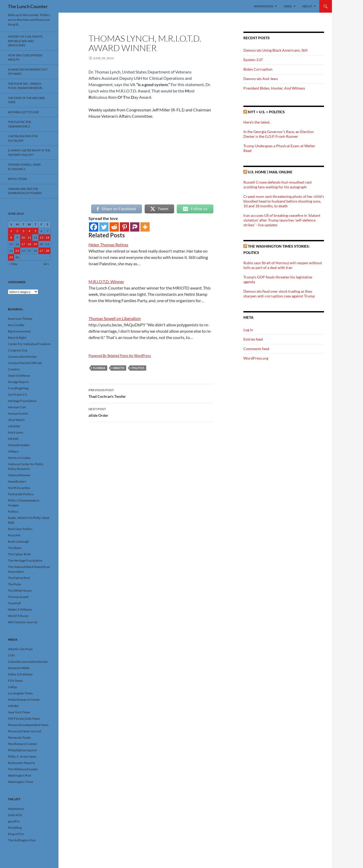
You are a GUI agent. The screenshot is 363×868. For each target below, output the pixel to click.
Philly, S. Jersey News (22, 756)
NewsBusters (17, 481)
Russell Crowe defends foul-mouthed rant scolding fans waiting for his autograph (278, 185)
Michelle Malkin (19, 445)
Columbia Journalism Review (28, 662)
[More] (145, 227)
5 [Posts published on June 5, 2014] (35, 231)
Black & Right (17, 338)
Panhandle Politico (21, 494)
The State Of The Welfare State (26, 100)
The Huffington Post (22, 840)
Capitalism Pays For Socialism (23, 138)
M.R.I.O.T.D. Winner (106, 281)
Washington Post (19, 775)
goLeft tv (14, 821)
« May (13, 264)
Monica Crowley (19, 458)
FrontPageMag (18, 388)
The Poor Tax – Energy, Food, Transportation (25, 86)
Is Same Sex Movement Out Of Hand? (28, 72)
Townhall (14, 603)
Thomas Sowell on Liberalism (115, 318)
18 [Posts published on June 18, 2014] (29, 244)
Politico (13, 511)
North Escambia (19, 488)
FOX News (15, 681)
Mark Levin (16, 432)
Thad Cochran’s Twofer (151, 393)
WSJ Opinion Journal (23, 622)
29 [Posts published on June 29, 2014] (11, 257)
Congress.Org (18, 350)
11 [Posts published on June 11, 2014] (29, 237)
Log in (248, 330)
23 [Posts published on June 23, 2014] (17, 251)
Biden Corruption (258, 69)
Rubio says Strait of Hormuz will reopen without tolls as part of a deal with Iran (283, 265)
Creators (14, 369)
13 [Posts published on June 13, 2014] (41, 237)
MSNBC (13, 706)
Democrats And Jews (261, 79)
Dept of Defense (19, 376)
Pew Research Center (23, 744)
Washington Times (21, 782)
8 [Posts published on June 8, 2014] (11, 237)
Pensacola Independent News (28, 725)
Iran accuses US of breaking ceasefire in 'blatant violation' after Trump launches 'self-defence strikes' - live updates (282, 220)
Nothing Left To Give (23, 112)
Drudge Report (18, 382)
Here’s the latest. (257, 122)
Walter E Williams (20, 609)
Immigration (264, 6)
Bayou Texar (17, 179)
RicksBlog (15, 828)
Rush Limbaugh (19, 541)
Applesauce (16, 809)
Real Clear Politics (20, 529)
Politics (138, 368)
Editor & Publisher (20, 674)
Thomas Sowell (18, 597)
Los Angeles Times (20, 693)
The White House (20, 590)
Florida (99, 368)
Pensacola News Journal (24, 731)
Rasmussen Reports (21, 763)
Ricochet (14, 535)
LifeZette (14, 426)
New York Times (19, 712)
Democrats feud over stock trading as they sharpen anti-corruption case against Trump (279, 294)
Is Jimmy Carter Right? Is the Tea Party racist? (29, 153)
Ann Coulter (16, 325)
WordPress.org (256, 358)
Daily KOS (15, 815)
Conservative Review (22, 357)
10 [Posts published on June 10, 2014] (23, 237)
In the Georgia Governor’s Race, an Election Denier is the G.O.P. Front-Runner (279, 134)
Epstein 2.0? (253, 60)
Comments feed (256, 349)
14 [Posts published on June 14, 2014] (47, 237)
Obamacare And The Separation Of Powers (25, 191)
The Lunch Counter (28, 6)
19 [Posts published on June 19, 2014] (35, 244)
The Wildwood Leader (23, 769)
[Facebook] (94, 227)
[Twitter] (104, 227)
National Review (19, 475)
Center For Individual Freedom (29, 344)
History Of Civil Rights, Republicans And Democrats (25, 41)
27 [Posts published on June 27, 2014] (41, 251)
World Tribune (18, 616)
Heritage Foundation (22, 401)
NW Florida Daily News (24, 719)
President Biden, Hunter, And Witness (274, 88)
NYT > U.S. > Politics (266, 112)
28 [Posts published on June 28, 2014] (47, 251)
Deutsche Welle (19, 668)
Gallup (13, 687)
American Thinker (20, 319)
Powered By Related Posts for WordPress (120, 356)
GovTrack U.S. (18, 394)
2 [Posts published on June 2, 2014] (17, 231)
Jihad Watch (16, 420)
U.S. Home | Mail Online (270, 172)
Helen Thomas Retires (108, 245)
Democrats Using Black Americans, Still (276, 50)
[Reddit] (114, 227)
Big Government (19, 331)
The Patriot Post (19, 578)
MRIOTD (119, 368)
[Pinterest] (124, 227)
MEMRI (13, 439)
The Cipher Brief (19, 554)
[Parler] (135, 227)
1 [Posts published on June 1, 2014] (11, 231)
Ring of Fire (16, 834)
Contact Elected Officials (25, 363)
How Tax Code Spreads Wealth (25, 57)
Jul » (46, 264)
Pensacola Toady (19, 737)
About (307, 6)
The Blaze (15, 548)
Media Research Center (24, 700)
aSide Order (151, 412)
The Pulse (14, 584)
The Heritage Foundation (25, 560)
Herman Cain (17, 407)
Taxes (288, 6)
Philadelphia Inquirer (23, 750)
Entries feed (253, 339)
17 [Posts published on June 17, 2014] (23, 244)
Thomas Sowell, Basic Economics (25, 167)
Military (13, 451)
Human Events (18, 413)
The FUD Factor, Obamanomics (20, 124)
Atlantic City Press (20, 649)
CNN (11, 655)
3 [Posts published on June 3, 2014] (23, 231)
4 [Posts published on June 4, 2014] (29, 231)
